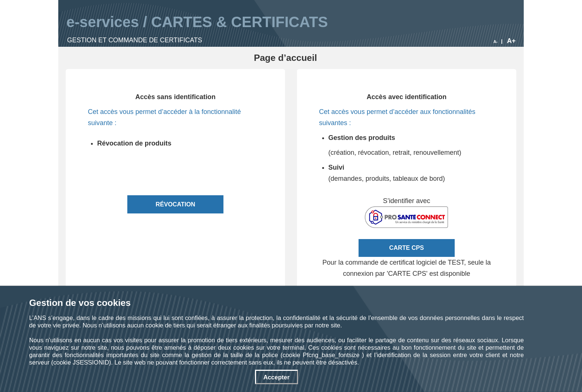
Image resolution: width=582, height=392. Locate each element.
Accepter (276, 377)
